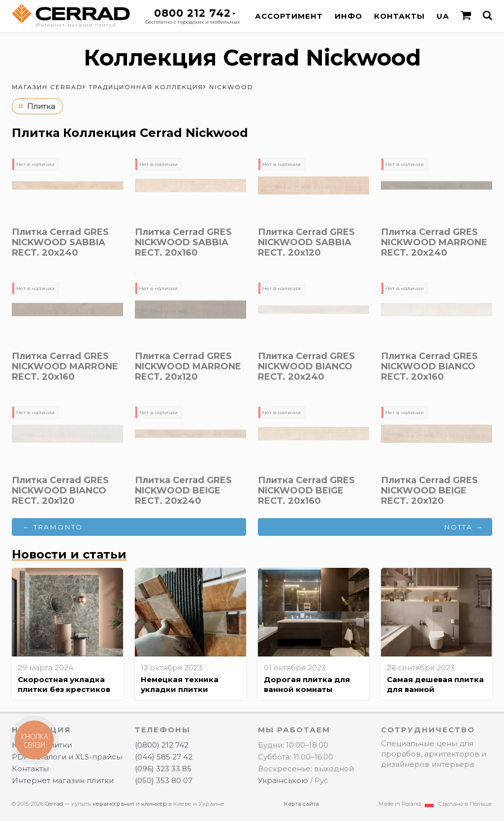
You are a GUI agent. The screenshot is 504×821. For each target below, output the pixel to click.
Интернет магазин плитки (63, 780)
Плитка (41, 106)
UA (443, 16)
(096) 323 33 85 (163, 769)
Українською (283, 780)
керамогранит (113, 804)
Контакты (399, 16)
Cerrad (54, 804)
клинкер (154, 804)
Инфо (348, 16)
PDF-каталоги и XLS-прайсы (67, 757)
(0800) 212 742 (162, 745)
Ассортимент (289, 16)
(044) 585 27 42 (164, 757)
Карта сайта (301, 804)
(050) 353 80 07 (164, 780)
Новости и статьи (69, 554)
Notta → (464, 527)
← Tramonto (53, 527)
